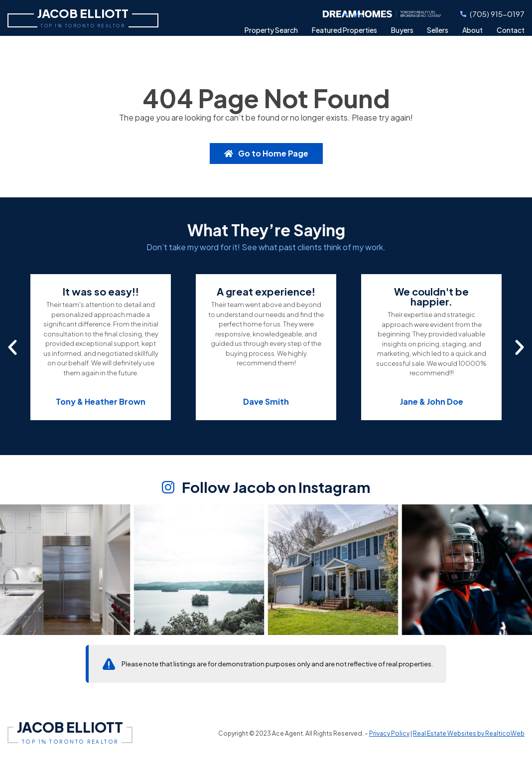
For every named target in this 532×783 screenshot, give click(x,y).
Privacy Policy (389, 733)
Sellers (438, 30)
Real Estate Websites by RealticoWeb (469, 733)
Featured (344, 30)
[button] (12, 347)
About (472, 30)
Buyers (402, 30)
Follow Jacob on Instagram (266, 488)
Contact (511, 30)
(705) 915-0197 (492, 14)
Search (271, 30)
